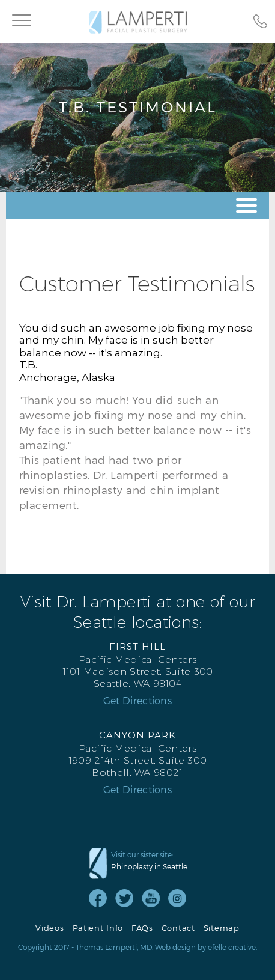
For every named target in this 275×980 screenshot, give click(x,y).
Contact (178, 928)
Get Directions (137, 701)
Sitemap (222, 928)
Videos (50, 928)
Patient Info (98, 928)
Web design (175, 947)
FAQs (142, 928)
